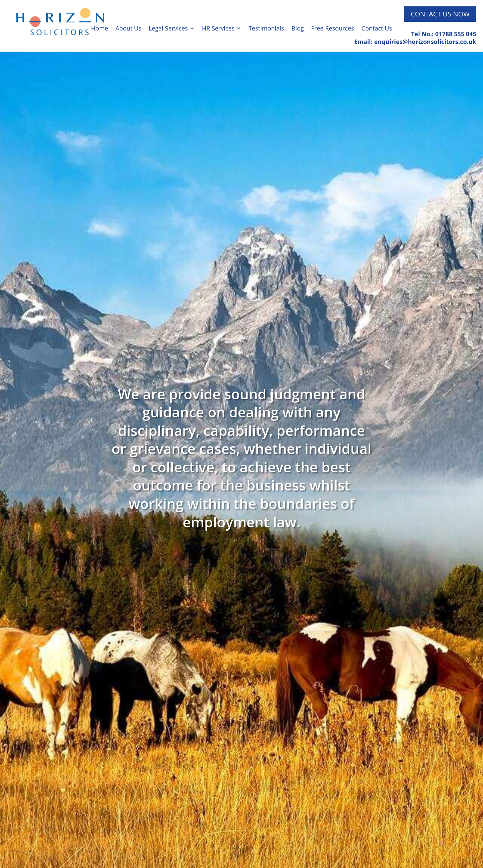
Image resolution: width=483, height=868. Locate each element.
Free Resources (333, 29)
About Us (128, 29)
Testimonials (266, 29)
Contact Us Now (440, 14)
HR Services (218, 29)
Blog (298, 29)
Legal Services (168, 29)
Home (99, 29)
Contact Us (377, 29)
